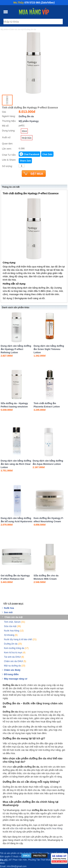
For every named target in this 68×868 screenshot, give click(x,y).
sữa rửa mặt (16, 828)
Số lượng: (7, 166)
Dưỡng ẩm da (26, 116)
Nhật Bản (27, 138)
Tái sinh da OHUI (14, 657)
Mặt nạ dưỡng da (15, 666)
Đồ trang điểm (11, 674)
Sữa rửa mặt (12, 626)
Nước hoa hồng (14, 631)
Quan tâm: (8, 144)
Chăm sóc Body (12, 670)
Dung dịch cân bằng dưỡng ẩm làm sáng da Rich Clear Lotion (16, 464)
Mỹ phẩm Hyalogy (29, 121)
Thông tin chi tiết (11, 187)
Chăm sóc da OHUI (15, 661)
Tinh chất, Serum (15, 622)
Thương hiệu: (9, 121)
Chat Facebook (32, 154)
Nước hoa (9, 608)
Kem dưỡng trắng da (16, 648)
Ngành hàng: (9, 116)
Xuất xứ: (6, 137)
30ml (24, 131)
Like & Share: (9, 160)
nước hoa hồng (54, 828)
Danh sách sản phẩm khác (16, 308)
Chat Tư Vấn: (9, 155)
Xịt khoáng (11, 635)
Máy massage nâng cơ (16, 679)
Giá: (4, 112)
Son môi (8, 612)
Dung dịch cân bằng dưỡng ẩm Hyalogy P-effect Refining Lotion (16, 349)
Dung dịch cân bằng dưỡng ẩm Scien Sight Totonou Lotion (49, 349)
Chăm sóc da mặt (14, 617)
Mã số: (6, 126)
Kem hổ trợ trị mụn (15, 653)
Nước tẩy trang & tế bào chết (20, 639)
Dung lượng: (9, 131)
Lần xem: (7, 149)
